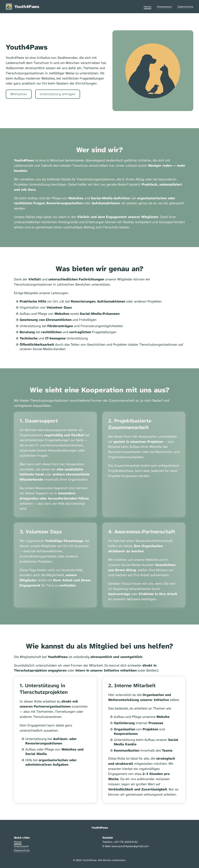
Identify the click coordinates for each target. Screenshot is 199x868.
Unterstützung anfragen (58, 94)
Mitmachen (19, 94)
